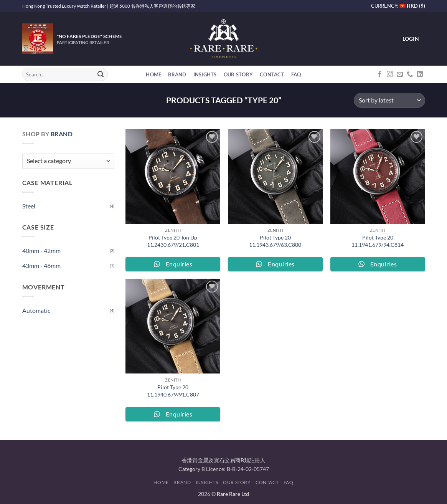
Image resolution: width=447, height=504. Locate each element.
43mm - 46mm (41, 265)
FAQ (296, 74)
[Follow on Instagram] (390, 74)
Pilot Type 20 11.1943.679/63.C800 (275, 241)
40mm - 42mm (41, 250)
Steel (29, 206)
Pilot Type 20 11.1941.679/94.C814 (378, 241)
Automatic (36, 310)
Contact (272, 74)
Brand (177, 74)
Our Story (238, 74)
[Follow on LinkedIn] (420, 74)
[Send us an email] (400, 74)
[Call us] (410, 74)
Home (153, 74)
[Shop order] (389, 100)
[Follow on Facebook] (380, 74)
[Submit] (101, 74)
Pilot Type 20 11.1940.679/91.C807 (173, 391)
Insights (205, 74)
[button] (411, 39)
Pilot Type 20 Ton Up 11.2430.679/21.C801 (173, 241)
